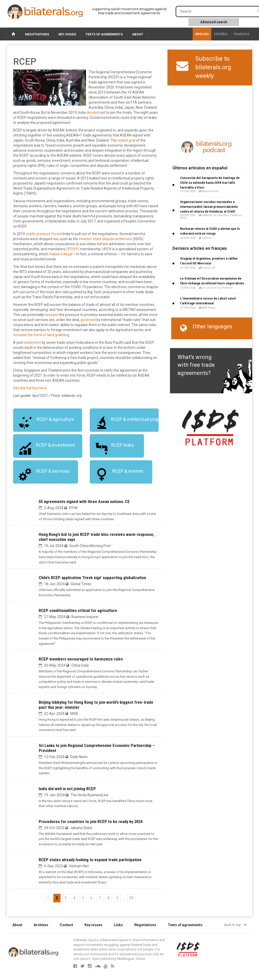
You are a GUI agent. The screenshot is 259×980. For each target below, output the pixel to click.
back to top (236, 925)
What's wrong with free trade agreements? (196, 365)
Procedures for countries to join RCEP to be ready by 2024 (91, 822)
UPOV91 (73, 249)
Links (118, 925)
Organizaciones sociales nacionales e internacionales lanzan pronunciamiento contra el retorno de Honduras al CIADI (209, 207)
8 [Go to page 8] (109, 898)
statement (33, 343)
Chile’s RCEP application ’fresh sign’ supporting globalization (92, 578)
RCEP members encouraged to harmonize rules (81, 659)
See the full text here (30, 388)
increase (52, 315)
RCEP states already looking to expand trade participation (90, 860)
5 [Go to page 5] (83, 898)
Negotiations (37, 34)
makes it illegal (61, 254)
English (202, 34)
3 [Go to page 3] (66, 898)
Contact (66, 925)
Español (221, 34)
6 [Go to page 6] (91, 898)
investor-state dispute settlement (106, 239)
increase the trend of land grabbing (41, 335)
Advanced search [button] (214, 22)
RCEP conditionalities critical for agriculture (78, 610)
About (138, 34)
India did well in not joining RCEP (67, 789)
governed (88, 320)
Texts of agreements (104, 34)
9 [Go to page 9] (117, 898)
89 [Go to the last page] (132, 898)
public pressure (38, 234)
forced (57, 234)
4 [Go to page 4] (74, 898)
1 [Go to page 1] (48, 898)
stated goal (126, 140)
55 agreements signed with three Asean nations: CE (84, 502)
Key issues (67, 34)
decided (93, 112)
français (241, 34)
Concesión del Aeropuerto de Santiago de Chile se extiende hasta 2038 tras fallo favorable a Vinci (210, 183)
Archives (41, 925)
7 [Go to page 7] (100, 898)
